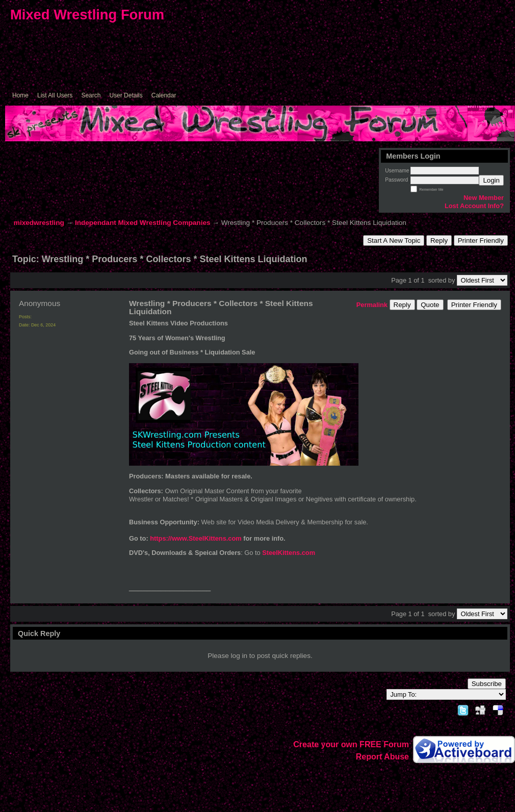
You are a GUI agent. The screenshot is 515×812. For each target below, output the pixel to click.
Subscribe (487, 684)
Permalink (372, 305)
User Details (126, 95)
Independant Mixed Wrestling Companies (143, 223)
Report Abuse (382, 757)
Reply (439, 240)
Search (91, 95)
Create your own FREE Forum (351, 744)
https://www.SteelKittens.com (197, 538)
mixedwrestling (39, 223)
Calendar (164, 95)
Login (491, 180)
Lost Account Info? (474, 206)
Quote (430, 305)
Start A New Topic (394, 240)
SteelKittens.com (289, 553)
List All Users (55, 95)
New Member (484, 198)
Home (20, 95)
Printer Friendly (481, 240)
